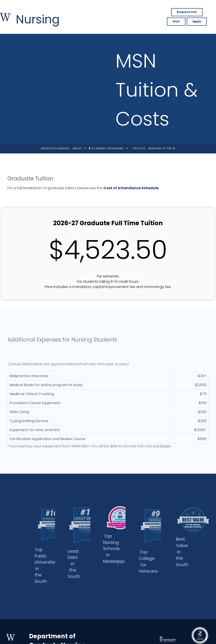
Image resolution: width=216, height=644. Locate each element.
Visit (176, 21)
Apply (197, 21)
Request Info (187, 12)
